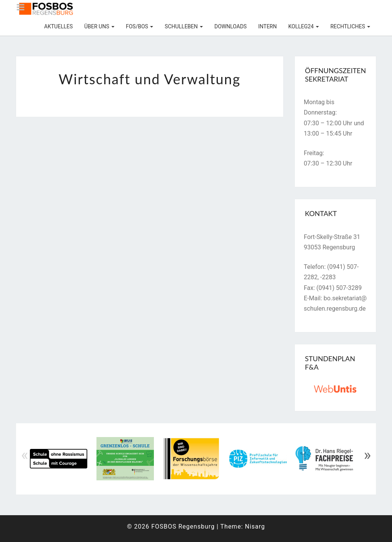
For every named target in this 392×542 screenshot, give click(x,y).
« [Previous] (25, 455)
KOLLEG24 (304, 26)
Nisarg (255, 526)
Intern (267, 26)
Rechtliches (350, 26)
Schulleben (184, 26)
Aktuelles (58, 26)
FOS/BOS (140, 26)
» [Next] (367, 455)
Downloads (230, 26)
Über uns (99, 26)
